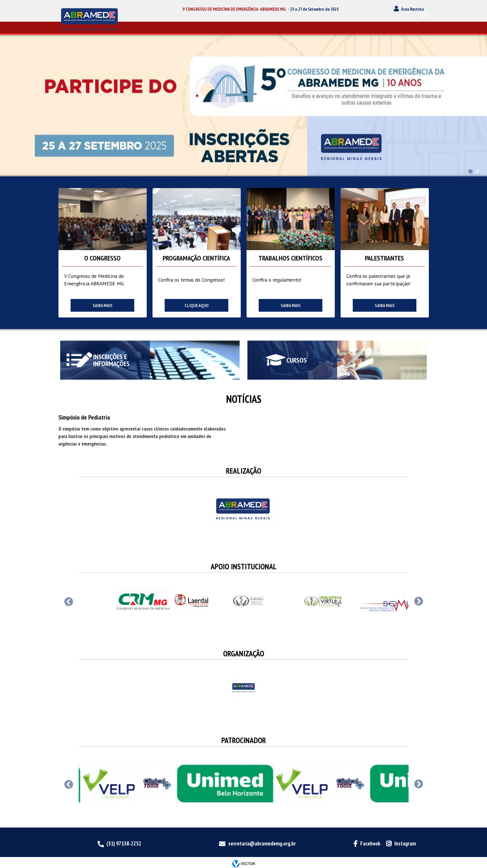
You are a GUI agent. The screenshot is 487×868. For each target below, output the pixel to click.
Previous (69, 602)
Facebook (370, 843)
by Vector (244, 864)
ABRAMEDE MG (273, 9)
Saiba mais (103, 305)
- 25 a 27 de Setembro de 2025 (313, 9)
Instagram (405, 843)
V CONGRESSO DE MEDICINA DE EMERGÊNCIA (220, 9)
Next (419, 602)
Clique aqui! (197, 305)
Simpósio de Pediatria (84, 417)
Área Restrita (412, 9)
